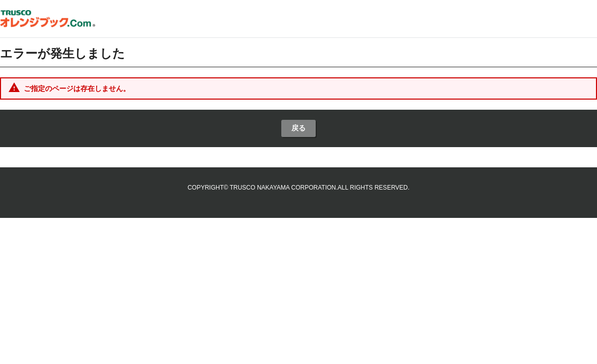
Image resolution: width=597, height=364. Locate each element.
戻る (298, 128)
